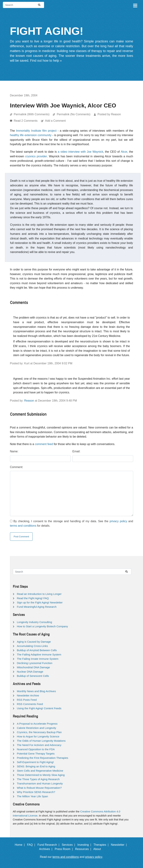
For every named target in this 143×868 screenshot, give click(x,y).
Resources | (84, 849)
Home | (20, 845)
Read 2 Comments (26, 121)
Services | (69, 845)
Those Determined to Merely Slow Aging (41, 775)
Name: (14, 451)
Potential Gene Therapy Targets (36, 754)
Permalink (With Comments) (32, 114)
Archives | (47, 849)
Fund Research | (49, 845)
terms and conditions (23, 526)
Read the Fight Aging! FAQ (33, 598)
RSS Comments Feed (30, 704)
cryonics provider (36, 156)
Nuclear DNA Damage (30, 672)
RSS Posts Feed (27, 700)
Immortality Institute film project (36, 131)
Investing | (85, 845)
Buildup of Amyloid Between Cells (37, 650)
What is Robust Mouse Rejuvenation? (39, 788)
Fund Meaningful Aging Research (37, 607)
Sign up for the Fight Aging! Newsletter (40, 602)
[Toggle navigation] (135, 5)
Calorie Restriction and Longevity (37, 728)
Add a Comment (55, 121)
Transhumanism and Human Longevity (40, 783)
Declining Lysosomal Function (35, 663)
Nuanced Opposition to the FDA (36, 749)
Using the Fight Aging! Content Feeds (39, 708)
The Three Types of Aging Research (38, 779)
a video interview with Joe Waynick (81, 152)
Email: (76, 451)
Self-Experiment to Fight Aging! (35, 762)
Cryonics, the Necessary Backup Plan (39, 732)
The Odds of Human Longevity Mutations (41, 741)
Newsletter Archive (28, 695)
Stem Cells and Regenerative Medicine (40, 771)
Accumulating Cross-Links (32, 646)
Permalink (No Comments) (74, 114)
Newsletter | (120, 845)
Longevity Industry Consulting (35, 622)
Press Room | (64, 849)
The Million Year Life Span (32, 796)
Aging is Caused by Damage (34, 642)
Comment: (17, 467)
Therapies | (102, 845)
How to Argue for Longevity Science (38, 736)
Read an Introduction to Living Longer (39, 594)
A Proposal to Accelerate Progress (37, 724)
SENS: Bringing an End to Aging (36, 766)
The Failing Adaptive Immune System (39, 654)
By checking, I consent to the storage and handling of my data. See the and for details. (72, 524)
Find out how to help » (46, 61)
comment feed (44, 444)
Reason (29, 401)
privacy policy (118, 521)
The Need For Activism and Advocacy (39, 745)
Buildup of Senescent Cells (33, 676)
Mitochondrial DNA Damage (33, 667)
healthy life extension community (31, 135)
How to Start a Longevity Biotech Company (42, 626)
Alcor (124, 152)
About (99, 849)
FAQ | (32, 845)
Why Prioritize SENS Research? (36, 792)
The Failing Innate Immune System (38, 659)
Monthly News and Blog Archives (36, 691)
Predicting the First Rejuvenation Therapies (43, 758)
